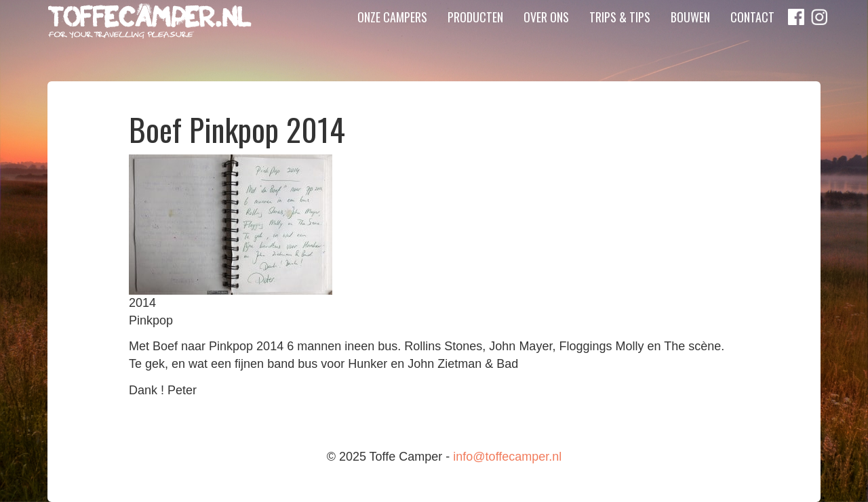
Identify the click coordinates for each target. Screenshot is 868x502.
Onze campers (392, 37)
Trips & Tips (620, 37)
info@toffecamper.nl (507, 457)
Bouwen (690, 37)
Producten (475, 37)
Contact (752, 37)
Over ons (546, 37)
